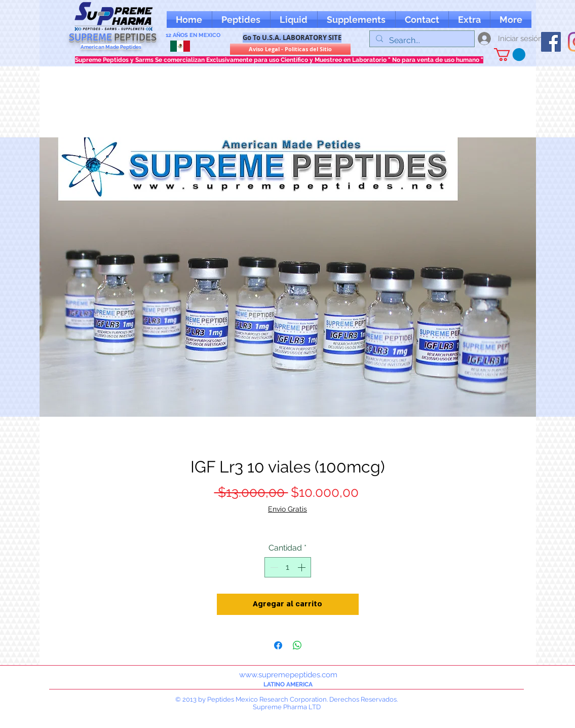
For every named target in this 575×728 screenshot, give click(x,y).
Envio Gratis (288, 509)
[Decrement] (273, 567)
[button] (469, 20)
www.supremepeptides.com (288, 675)
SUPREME (113, 37)
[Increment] (302, 567)
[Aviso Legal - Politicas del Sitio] (290, 49)
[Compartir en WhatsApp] (297, 645)
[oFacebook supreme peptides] (551, 42)
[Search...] (421, 41)
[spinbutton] (288, 567)
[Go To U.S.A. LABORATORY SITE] (292, 38)
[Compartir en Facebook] (278, 645)
